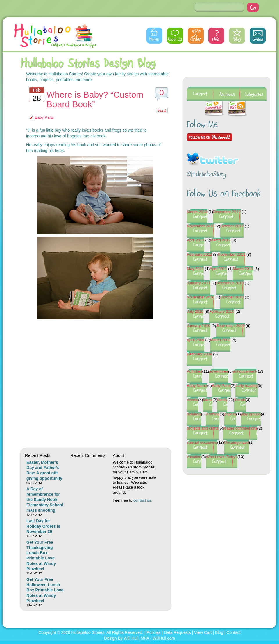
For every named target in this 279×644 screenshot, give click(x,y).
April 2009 (196, 340)
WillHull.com (164, 638)
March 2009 (220, 340)
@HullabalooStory (206, 175)
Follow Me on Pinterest (210, 137)
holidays (194, 414)
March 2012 (220, 240)
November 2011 (231, 254)
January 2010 (199, 326)
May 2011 (195, 269)
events (193, 400)
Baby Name (197, 385)
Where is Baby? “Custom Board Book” (95, 99)
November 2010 (201, 297)
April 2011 (218, 269)
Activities (194, 371)
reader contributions (240, 428)
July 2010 (195, 311)
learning (213, 414)
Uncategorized (237, 442)
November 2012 (201, 226)
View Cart (203, 632)
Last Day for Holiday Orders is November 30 (43, 526)
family (222, 400)
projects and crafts (203, 428)
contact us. (143, 500)
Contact (258, 36)
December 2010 (230, 283)
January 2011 (199, 283)
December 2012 (227, 212)
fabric (208, 400)
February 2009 (199, 354)
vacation (194, 457)
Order (196, 36)
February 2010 (222, 311)
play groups (251, 414)
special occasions (202, 442)
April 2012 (196, 240)
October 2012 (232, 226)
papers (230, 414)
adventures (219, 371)
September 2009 (230, 326)
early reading (247, 385)
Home (154, 36)
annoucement (245, 371)
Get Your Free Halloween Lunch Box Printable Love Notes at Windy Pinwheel (45, 590)
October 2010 (232, 297)
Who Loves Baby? (222, 457)
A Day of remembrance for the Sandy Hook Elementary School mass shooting (45, 499)
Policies (153, 632)
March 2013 (197, 212)
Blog (237, 36)
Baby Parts (44, 117)
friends (240, 400)
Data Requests (177, 632)
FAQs (216, 36)
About (175, 36)
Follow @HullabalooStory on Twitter (213, 155)
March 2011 (243, 269)
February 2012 (199, 254)
